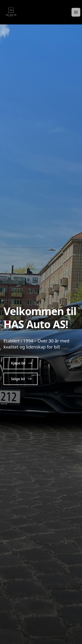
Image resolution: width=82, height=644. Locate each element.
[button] (21, 363)
